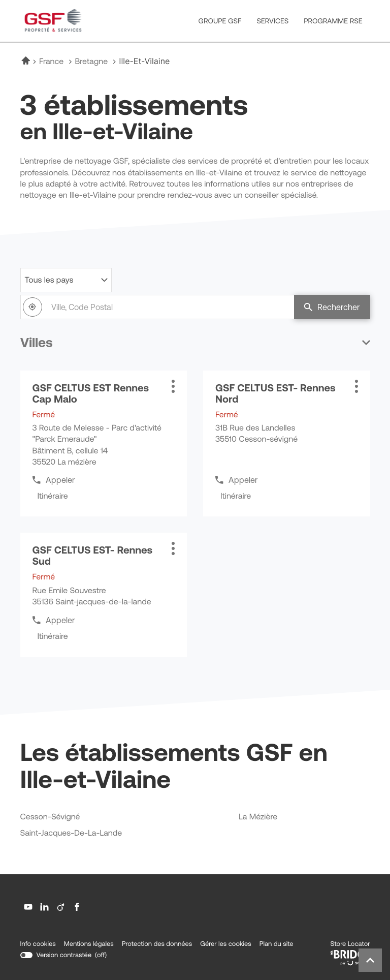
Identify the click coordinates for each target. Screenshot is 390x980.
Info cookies (38, 944)
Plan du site (277, 944)
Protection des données (157, 944)
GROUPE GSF (220, 21)
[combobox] (157, 307)
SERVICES (272, 21)
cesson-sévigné (50, 817)
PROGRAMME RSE (333, 21)
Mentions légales (89, 944)
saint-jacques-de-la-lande (71, 833)
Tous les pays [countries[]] (49, 280)
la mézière (258, 817)
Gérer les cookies (226, 944)
